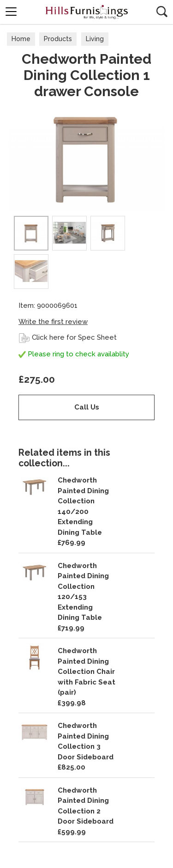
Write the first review (53, 322)
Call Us (87, 407)
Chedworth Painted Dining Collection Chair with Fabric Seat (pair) (86, 672)
